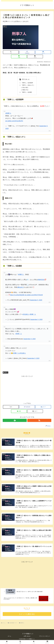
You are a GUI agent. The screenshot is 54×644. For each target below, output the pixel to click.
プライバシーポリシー (45, 638)
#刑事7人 (8, 114)
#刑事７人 (33, 315)
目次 (23, 79)
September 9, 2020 (36, 301)
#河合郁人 (26, 315)
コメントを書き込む (27, 616)
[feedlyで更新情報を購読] (15, 421)
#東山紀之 (21, 288)
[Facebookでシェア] (27, 52)
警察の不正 (25, 91)
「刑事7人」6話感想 (26, 93)
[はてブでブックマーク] (43, 52)
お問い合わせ (27, 638)
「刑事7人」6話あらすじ (28, 85)
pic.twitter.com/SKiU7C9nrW (34, 296)
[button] (35, 57)
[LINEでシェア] (19, 57)
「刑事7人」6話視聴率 (27, 83)
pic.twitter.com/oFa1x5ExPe (14, 122)
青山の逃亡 (25, 88)
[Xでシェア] (11, 52)
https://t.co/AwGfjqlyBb (17, 296)
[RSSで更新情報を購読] (39, 421)
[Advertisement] (27, 390)
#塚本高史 (41, 281)
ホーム (9, 638)
